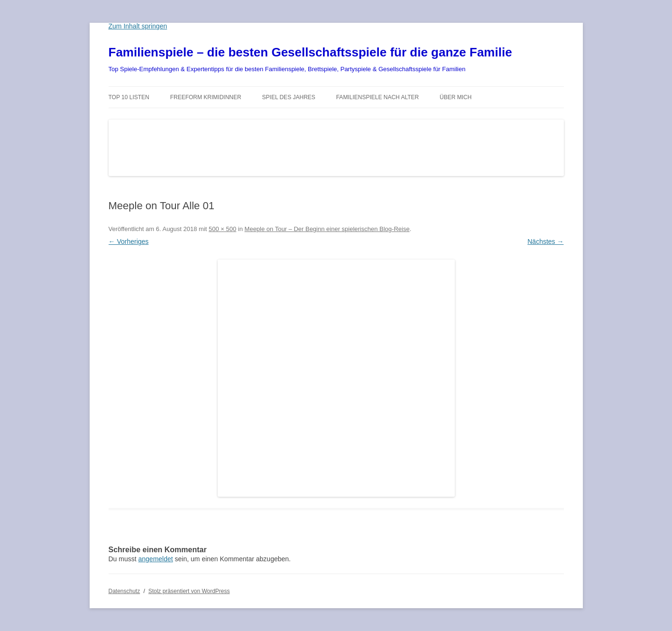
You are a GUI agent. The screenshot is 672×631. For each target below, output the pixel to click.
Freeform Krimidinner (206, 97)
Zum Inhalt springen (138, 26)
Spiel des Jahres (289, 97)
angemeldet (156, 559)
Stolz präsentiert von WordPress (189, 591)
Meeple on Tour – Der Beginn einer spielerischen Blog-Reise (327, 229)
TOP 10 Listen (129, 97)
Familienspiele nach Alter (378, 97)
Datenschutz (124, 591)
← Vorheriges (129, 241)
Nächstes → (545, 241)
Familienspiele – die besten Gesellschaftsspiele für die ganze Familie (310, 52)
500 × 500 (222, 229)
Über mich (456, 97)
